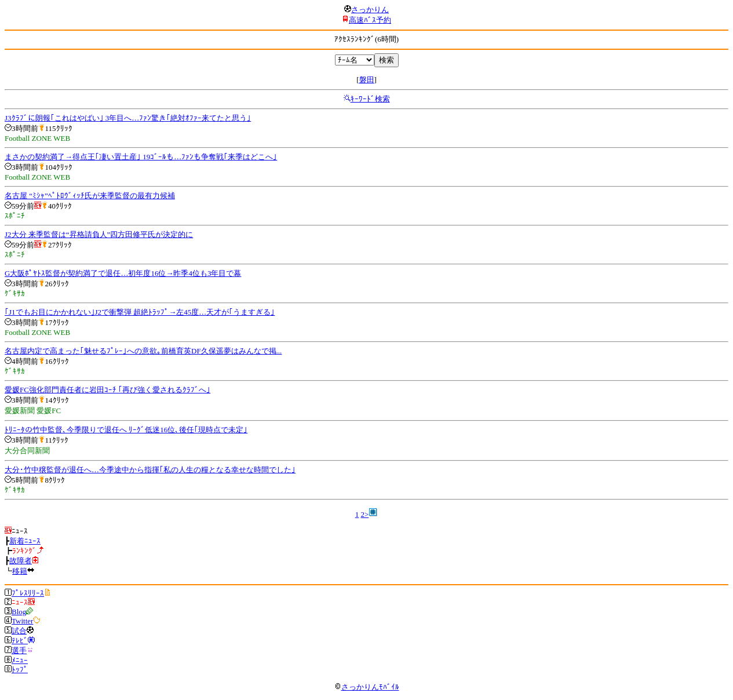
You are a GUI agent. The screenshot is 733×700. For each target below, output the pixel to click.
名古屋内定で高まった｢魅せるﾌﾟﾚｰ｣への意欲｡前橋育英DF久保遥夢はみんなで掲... (143, 351)
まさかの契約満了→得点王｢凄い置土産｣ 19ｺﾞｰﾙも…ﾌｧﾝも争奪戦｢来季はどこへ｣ (141, 157)
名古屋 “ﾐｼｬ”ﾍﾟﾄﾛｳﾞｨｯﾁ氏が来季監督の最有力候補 (90, 196)
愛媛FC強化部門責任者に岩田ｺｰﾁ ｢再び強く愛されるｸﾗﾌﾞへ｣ (107, 390)
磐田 (367, 80)
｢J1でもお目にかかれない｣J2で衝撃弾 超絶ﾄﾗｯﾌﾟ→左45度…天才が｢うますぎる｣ (140, 312)
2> (364, 514)
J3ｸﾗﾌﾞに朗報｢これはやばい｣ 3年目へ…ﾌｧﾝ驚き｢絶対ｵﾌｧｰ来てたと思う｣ (128, 118)
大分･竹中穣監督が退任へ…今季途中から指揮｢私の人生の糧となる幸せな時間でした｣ (150, 470)
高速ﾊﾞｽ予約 (370, 20)
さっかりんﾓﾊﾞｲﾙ (367, 687)
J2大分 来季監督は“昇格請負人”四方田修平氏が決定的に (99, 234)
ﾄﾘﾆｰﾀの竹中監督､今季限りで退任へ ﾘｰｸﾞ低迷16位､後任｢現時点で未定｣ (126, 430)
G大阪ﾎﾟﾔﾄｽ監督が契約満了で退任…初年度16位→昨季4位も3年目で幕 (123, 273)
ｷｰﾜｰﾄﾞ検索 (370, 99)
